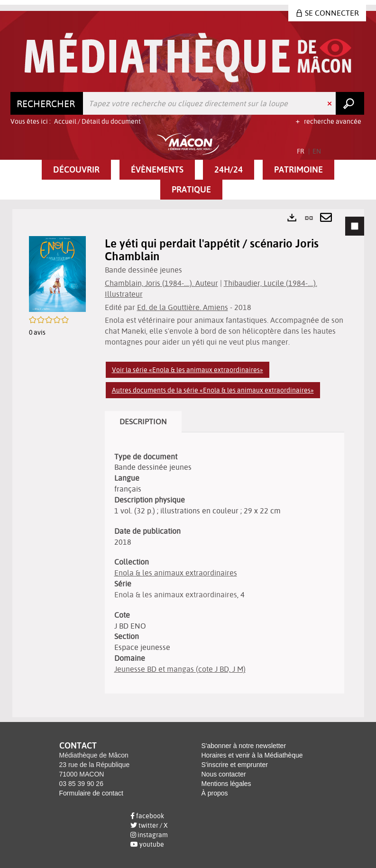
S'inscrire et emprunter (235, 765)
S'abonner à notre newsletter (244, 746)
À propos (215, 793)
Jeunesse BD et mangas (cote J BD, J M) (180, 669)
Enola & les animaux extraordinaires (176, 573)
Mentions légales (226, 784)
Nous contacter (224, 774)
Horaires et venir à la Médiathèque (252, 755)
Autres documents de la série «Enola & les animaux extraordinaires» (213, 390)
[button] (76, 170)
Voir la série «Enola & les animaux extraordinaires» (188, 370)
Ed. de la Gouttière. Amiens (183, 307)
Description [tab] (143, 421)
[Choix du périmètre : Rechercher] (47, 103)
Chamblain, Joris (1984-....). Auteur (161, 283)
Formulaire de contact (91, 793)
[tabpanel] (188, 463)
